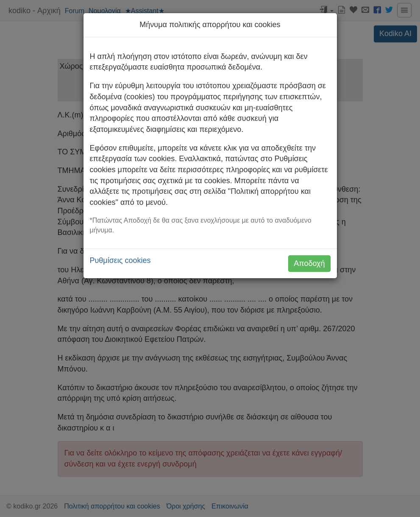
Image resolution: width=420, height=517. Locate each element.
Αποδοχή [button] (309, 263)
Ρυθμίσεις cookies (120, 260)
